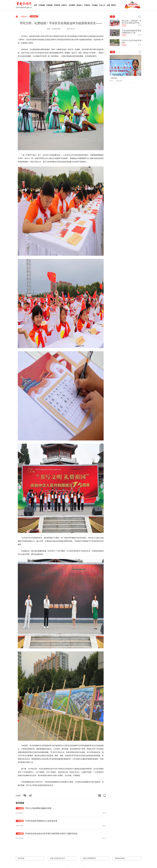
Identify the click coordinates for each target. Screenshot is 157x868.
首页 (36, 5)
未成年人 (64, 5)
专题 (108, 5)
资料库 (113, 5)
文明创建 (42, 5)
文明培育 (57, 5)
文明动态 (24, 17)
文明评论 (87, 5)
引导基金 (95, 5)
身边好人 (80, 5)
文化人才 (102, 5)
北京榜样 (72, 5)
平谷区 (34, 17)
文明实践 (49, 5)
